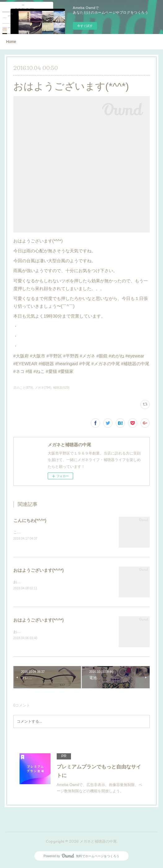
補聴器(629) (61, 388)
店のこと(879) (23, 388)
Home (11, 42)
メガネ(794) (43, 388)
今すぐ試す (85, 26)
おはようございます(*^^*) (39, 571)
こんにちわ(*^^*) (30, 520)
